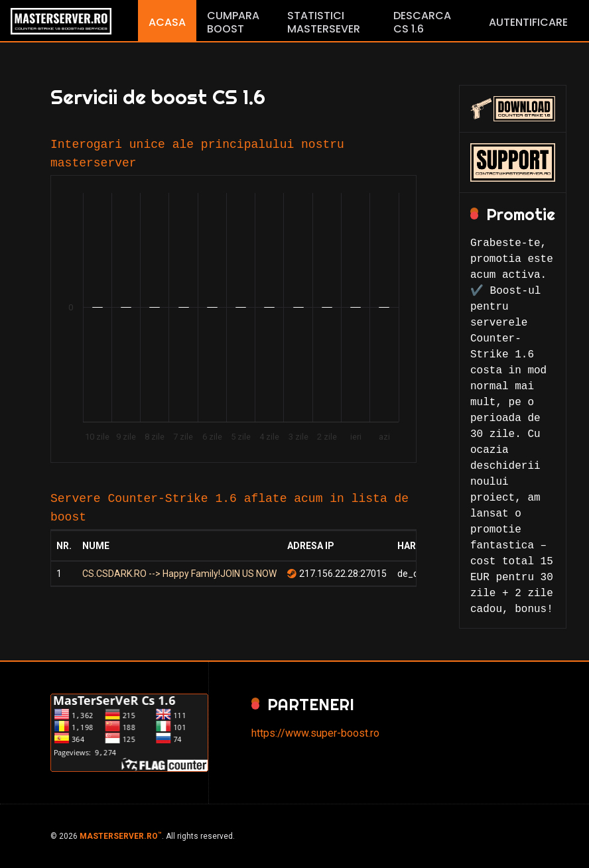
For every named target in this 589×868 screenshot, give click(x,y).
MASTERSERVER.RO (121, 836)
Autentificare (528, 22)
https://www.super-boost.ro (315, 733)
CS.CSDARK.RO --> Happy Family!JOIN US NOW (179, 574)
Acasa (167, 22)
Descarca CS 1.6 (422, 22)
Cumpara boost (233, 22)
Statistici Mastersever (324, 22)
